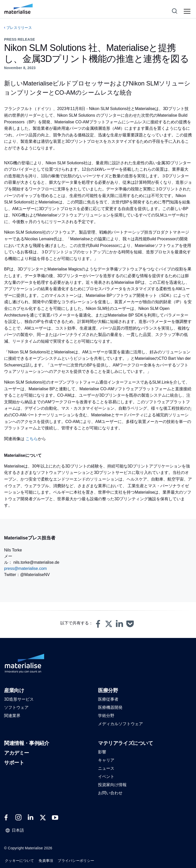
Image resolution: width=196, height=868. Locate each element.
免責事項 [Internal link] (46, 861)
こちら (32, 439)
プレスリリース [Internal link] (19, 28)
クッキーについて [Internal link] (19, 861)
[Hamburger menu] (188, 12)
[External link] (6, 818)
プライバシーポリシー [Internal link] (76, 861)
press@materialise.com (25, 568)
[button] (98, 624)
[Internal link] (19, 9)
